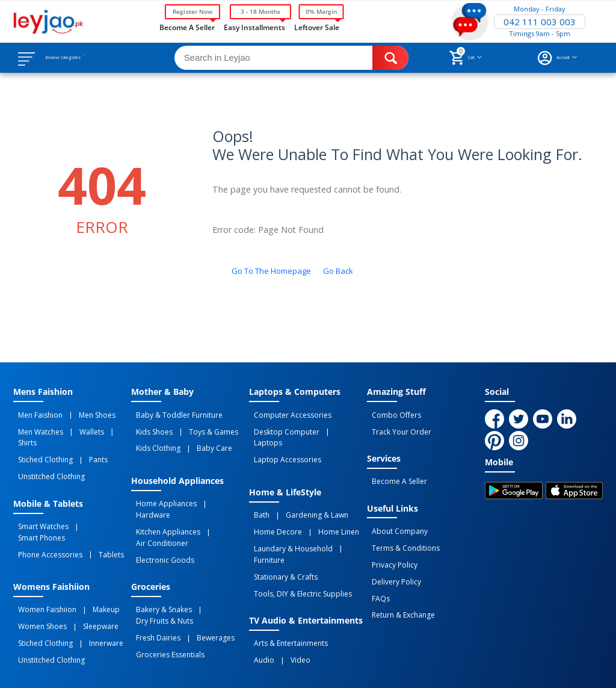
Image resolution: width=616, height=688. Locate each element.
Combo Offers (392, 414)
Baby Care (200, 440)
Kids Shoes (149, 427)
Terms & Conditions (401, 533)
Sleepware (86, 578)
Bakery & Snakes (159, 572)
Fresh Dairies (153, 593)
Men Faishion (35, 414)
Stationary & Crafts (281, 531)
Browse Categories (82, 58)
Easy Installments (254, 26)
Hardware (216, 492)
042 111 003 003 (540, 22)
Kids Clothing (153, 440)
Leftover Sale (317, 26)
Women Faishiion (42, 565)
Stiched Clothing (41, 440)
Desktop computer (282, 427)
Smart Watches (38, 500)
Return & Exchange (399, 586)
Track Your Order (397, 427)
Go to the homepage (271, 271)
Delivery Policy (392, 559)
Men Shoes (83, 414)
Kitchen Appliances (163, 505)
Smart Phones (94, 500)
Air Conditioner (157, 513)
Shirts (105, 427)
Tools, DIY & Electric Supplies (298, 545)
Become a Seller (187, 26)
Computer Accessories (288, 414)
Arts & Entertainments (286, 591)
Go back (338, 271)
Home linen (324, 505)
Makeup (92, 565)
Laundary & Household (288, 518)
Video (286, 604)
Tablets (97, 513)
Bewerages (201, 593)
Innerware (92, 591)
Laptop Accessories (283, 440)
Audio (259, 604)
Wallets (77, 427)
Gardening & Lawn (303, 492)
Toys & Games (199, 427)
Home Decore (273, 505)
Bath (257, 492)
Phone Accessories (45, 513)
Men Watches (36, 427)
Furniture (350, 518)
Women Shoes (38, 578)
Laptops (335, 427)
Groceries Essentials (165, 607)
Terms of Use (244, 668)
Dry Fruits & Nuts (160, 580)
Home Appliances (162, 492)
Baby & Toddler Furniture (174, 414)
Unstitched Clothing (47, 453)
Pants (84, 440)
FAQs (376, 572)
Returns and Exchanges (328, 668)
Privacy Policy (390, 546)
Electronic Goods (160, 526)
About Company (395, 519)
